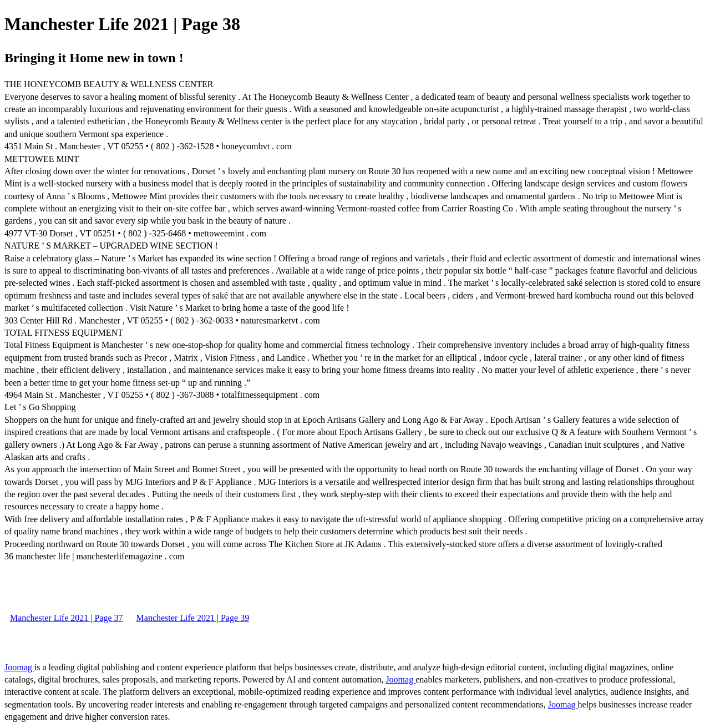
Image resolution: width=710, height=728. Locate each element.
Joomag (19, 667)
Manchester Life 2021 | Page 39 (193, 618)
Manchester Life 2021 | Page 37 (67, 618)
